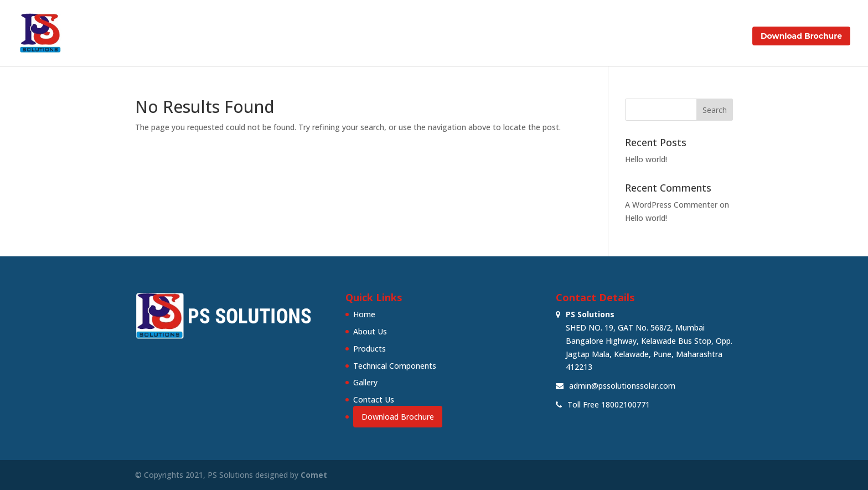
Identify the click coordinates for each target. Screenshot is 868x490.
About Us (459, 37)
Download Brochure (801, 36)
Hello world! (646, 159)
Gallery (665, 37)
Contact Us (716, 37)
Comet (314, 475)
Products (511, 37)
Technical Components (590, 37)
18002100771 (626, 404)
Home (414, 37)
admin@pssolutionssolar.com (622, 386)
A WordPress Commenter (671, 205)
